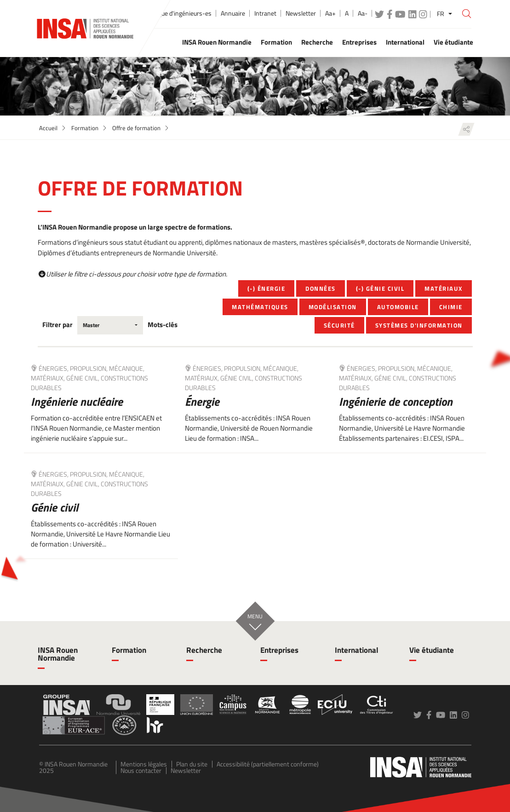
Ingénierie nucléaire (77, 402)
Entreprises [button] (359, 42)
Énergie (202, 402)
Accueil (48, 128)
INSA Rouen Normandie (58, 654)
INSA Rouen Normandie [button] (217, 42)
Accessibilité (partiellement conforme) (268, 764)
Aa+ (330, 13)
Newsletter (301, 13)
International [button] (405, 42)
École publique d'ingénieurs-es (171, 13)
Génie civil (54, 507)
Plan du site (192, 764)
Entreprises (279, 650)
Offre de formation (136, 128)
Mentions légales (144, 764)
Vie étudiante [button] (453, 42)
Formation (85, 128)
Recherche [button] (317, 42)
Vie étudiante (432, 650)
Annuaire (233, 13)
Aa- (363, 13)
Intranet (265, 13)
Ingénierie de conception (396, 402)
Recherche (204, 650)
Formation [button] (276, 42)
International (357, 650)
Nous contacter (141, 770)
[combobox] (110, 325)
